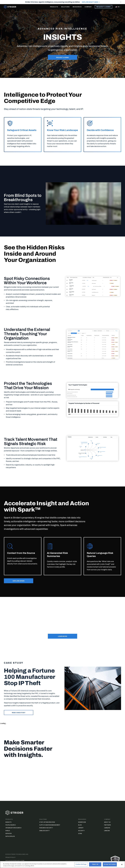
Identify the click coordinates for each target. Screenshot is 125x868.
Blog (80, 825)
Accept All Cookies (110, 865)
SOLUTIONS (65, 7)
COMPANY (88, 7)
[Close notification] (121, 2)
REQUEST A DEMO (104, 7)
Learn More (62, 636)
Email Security (44, 831)
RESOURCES (77, 7)
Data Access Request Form (15, 861)
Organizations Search (13, 828)
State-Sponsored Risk (47, 822)
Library (81, 828)
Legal (80, 834)
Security (81, 831)
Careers (107, 828)
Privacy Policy (10, 857)
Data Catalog (10, 836)
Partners (107, 825)
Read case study (19, 713)
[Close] (122, 865)
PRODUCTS (54, 7)
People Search (11, 825)
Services (9, 834)
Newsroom (82, 822)
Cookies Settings (81, 865)
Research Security (46, 828)
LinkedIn (107, 831)
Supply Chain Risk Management (50, 825)
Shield (8, 831)
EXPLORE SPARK (19, 581)
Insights (8, 822)
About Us (107, 822)
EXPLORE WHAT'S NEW (90, 2)
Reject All (95, 865)
